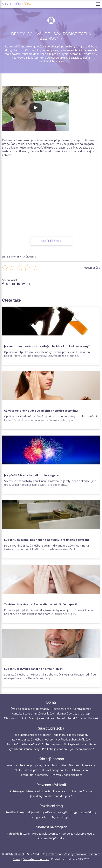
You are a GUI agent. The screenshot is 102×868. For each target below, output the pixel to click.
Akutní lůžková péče (27, 770)
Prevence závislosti (51, 785)
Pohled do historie (18, 834)
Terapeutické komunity (34, 775)
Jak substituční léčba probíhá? (32, 735)
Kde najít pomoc (51, 759)
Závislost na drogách (51, 827)
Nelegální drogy (67, 812)
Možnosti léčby (45, 713)
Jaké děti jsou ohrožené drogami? (51, 796)
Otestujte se (36, 718)
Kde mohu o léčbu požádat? (71, 735)
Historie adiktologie (38, 791)
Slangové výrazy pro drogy (73, 713)
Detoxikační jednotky (55, 770)
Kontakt (93, 718)
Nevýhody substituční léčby (73, 739)
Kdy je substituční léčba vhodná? (33, 739)
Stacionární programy (82, 765)
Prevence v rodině (64, 791)
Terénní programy (31, 765)
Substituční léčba (51, 728)
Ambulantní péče (55, 765)
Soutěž (61, 718)
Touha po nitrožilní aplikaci (62, 744)
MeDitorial (18, 854)
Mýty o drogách (62, 817)
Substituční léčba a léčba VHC (25, 744)
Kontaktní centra (22, 713)
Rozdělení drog (61, 709)
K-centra (12, 765)
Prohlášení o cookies (36, 859)
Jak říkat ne (85, 791)
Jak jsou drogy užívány (41, 812)
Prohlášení (55, 854)
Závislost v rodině (15, 718)
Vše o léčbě (89, 744)
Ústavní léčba (79, 770)
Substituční (16, 4)
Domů (51, 702)
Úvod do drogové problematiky (30, 709)
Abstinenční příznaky (51, 838)
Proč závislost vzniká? (46, 834)
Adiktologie (17, 791)
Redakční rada (77, 718)
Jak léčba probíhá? (82, 749)
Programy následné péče (67, 775)
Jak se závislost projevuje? (79, 834)
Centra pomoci (82, 709)
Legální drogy (88, 812)
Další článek (51, 241)
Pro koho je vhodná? (55, 749)
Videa (50, 718)
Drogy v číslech (40, 817)
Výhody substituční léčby (24, 749)
